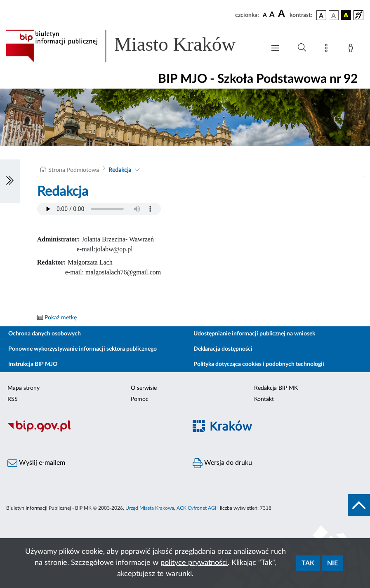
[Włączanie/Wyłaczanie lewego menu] (10, 181)
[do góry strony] (359, 505)
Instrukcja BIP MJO (33, 364)
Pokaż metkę (61, 318)
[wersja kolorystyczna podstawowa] (321, 15)
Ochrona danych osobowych (45, 334)
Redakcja (120, 170)
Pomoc (140, 399)
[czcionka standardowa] (265, 15)
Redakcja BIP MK (276, 388)
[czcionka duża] (283, 14)
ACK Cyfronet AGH (198, 508)
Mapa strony (24, 388)
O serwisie (144, 388)
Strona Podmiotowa (74, 170)
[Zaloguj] (352, 49)
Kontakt (264, 399)
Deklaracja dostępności (223, 349)
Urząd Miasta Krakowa (150, 508)
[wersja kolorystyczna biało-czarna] (334, 15)
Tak (308, 563)
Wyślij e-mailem (36, 463)
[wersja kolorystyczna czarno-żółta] (346, 15)
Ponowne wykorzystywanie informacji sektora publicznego (82, 349)
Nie (332, 563)
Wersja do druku (222, 463)
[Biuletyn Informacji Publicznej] (93, 431)
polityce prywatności (194, 563)
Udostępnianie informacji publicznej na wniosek (254, 334)
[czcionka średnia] (272, 15)
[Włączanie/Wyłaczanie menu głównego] (275, 49)
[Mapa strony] (328, 49)
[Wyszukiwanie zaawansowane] (302, 48)
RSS (13, 399)
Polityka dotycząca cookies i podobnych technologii (259, 364)
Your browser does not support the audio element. (99, 209)
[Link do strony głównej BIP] (131, 46)
